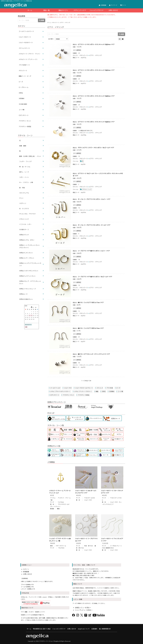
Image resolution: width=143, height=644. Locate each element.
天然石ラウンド (24, 235)
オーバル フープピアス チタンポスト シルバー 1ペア (94, 199)
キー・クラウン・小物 (26, 182)
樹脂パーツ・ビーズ (25, 76)
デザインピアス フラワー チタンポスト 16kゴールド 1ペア (96, 148)
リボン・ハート (24, 177)
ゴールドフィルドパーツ (26, 31)
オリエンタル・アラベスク (27, 214)
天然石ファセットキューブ (27, 289)
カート (123, 5)
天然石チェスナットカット (27, 276)
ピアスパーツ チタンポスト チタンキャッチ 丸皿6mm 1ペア (96, 96)
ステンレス (99, 388)
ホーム (30, 10)
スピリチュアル (24, 193)
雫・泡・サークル (25, 167)
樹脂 (96, 391)
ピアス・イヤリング (96, 55)
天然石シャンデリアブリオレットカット (30, 264)
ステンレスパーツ (24, 48)
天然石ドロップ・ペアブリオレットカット (30, 282)
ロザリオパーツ (54, 395)
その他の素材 (23, 104)
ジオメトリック (87, 189)
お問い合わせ (113, 10)
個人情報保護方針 (105, 629)
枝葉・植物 (23, 146)
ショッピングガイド (97, 10)
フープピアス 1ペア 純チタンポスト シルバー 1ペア (94, 251)
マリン (21, 198)
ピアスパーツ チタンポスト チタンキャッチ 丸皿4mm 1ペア (96, 44)
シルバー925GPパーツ (26, 43)
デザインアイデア (80, 10)
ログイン (26, 569)
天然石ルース (23, 294)
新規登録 (26, 572)
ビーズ (118, 388)
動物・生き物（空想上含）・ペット (30, 156)
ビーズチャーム (24, 87)
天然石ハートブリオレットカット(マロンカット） (30, 246)
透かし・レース (24, 172)
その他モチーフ (24, 230)
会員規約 (94, 629)
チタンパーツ (55, 23)
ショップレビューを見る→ (84, 610)
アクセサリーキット (68, 395)
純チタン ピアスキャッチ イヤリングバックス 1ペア (94, 354)
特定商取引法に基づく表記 (42, 629)
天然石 (103, 391)
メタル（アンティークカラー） (82, 391)
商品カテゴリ (63, 10)
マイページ (113, 5)
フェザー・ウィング (25, 161)
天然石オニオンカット (26, 253)
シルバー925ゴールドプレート (83, 388)
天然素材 (111, 391)
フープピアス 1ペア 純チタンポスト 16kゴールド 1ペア (95, 277)
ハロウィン (23, 203)
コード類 (120, 391)
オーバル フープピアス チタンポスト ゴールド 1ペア (94, 225)
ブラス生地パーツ (24, 65)
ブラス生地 (109, 388)
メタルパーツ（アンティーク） (28, 59)
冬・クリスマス (24, 209)
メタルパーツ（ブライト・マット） (30, 54)
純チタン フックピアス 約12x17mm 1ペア (91, 303)
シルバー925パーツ (25, 37)
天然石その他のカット (26, 299)
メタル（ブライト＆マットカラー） (60, 391)
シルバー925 (67, 388)
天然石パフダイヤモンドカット (29, 271)
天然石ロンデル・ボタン (27, 240)
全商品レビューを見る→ (83, 608)
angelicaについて (84, 629)
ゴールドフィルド (55, 388)
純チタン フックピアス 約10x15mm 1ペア (91, 328)
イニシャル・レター (25, 224)
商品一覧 (47, 10)
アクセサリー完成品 (83, 395)
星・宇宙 (22, 188)
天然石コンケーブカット (27, 258)
